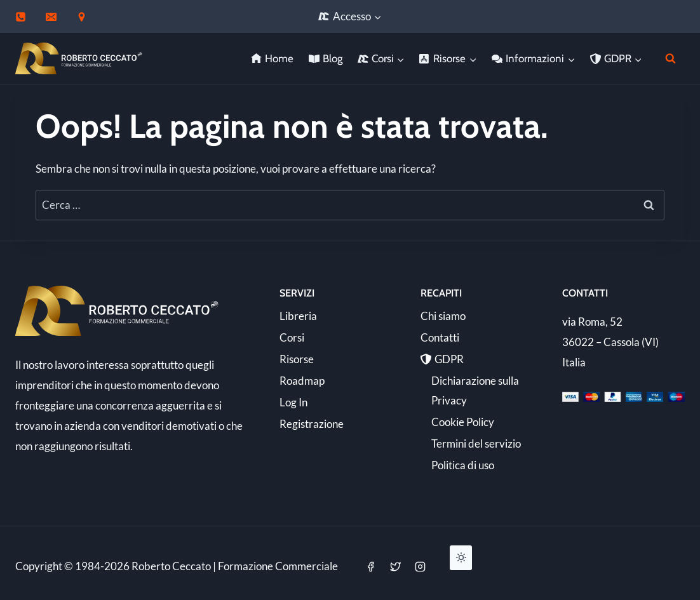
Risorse (297, 359)
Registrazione (312, 424)
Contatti (440, 337)
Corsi (292, 337)
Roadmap (302, 381)
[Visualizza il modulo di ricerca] (670, 59)
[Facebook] (370, 566)
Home (272, 58)
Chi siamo (443, 316)
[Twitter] (395, 566)
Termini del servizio (476, 443)
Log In (293, 402)
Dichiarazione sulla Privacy (475, 390)
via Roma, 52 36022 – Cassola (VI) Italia (610, 342)
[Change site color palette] (461, 557)
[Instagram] (420, 566)
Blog (326, 58)
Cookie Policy (463, 422)
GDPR (442, 359)
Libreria (298, 316)
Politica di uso (463, 465)
